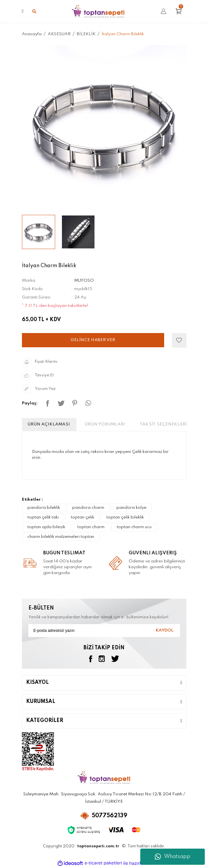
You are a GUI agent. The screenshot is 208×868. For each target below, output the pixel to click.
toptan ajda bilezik (46, 527)
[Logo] (98, 11)
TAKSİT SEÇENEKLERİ (163, 424)
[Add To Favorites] (179, 340)
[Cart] (181, 11)
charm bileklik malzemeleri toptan (61, 537)
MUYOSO (84, 281)
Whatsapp (173, 857)
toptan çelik (83, 517)
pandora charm (88, 508)
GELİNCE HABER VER (93, 340)
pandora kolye (131, 508)
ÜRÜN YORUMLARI (105, 424)
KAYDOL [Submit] (165, 630)
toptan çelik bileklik (125, 517)
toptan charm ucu (134, 527)
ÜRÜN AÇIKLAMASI (49, 424)
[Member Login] (163, 11)
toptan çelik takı (43, 517)
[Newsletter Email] (104, 631)
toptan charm (91, 527)
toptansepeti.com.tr (98, 846)
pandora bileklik (44, 508)
